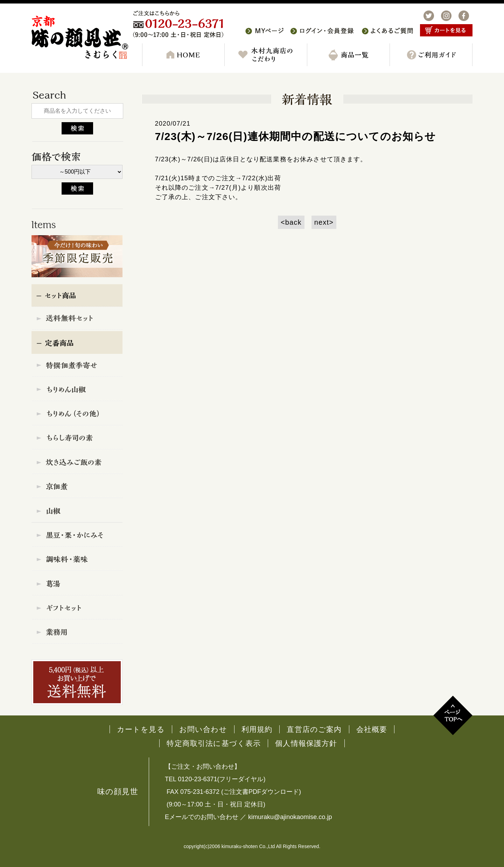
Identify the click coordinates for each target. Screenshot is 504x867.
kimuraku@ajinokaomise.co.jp (290, 817)
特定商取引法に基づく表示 (214, 743)
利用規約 (257, 729)
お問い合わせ (203, 729)
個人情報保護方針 (306, 743)
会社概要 (372, 729)
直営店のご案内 (314, 729)
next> (324, 222)
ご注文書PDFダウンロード (261, 792)
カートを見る (141, 729)
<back (291, 222)
